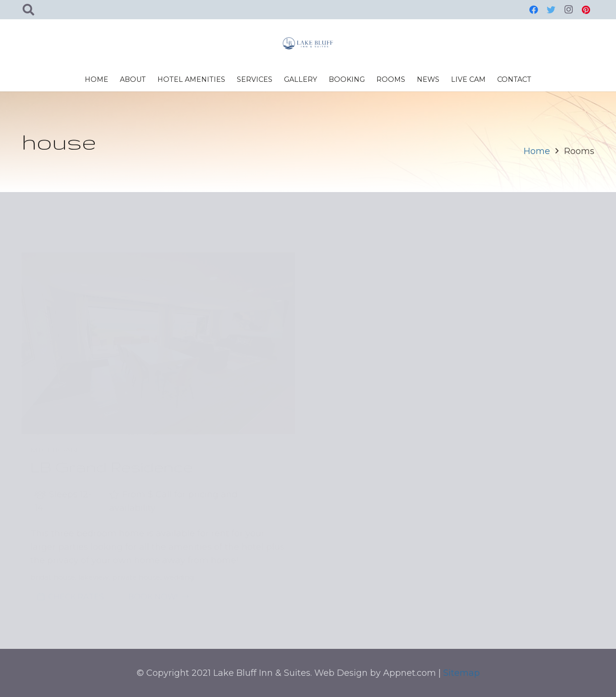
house (64, 552)
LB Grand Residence (112, 441)
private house (136, 552)
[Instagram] (568, 10)
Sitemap (462, 673)
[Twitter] (551, 10)
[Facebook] (534, 10)
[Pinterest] (586, 10)
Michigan (54, 424)
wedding (179, 552)
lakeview (94, 552)
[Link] (308, 43)
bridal (40, 552)
